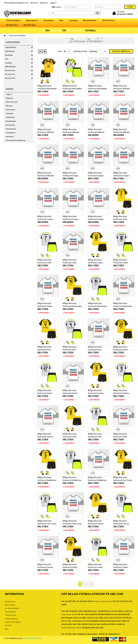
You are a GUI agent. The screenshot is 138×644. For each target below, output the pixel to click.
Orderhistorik (10, 117)
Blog (7, 629)
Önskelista (9, 114)
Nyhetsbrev (10, 137)
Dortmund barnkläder (17, 36)
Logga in (53, 3)
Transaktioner (11, 133)
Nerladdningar (11, 121)
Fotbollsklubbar (10, 47)
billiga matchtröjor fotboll (71, 628)
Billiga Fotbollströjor (103, 601)
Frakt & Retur (10, 605)
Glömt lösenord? (12, 102)
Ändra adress (10, 110)
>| (92, 584)
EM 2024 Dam (10, 78)
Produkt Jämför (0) (121, 51)
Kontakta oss (10, 602)
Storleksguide (10, 612)
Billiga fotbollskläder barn (33, 638)
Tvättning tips (11, 615)
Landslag (8, 63)
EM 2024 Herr (10, 74)
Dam (7, 59)
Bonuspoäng (10, 125)
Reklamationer (11, 129)
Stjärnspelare (10, 51)
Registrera (44, 3)
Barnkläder (9, 55)
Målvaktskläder (10, 67)
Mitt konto (34, 3)
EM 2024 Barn (10, 71)
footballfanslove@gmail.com (16, 3)
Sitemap (8, 625)
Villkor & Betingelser (13, 622)
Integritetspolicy (11, 619)
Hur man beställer (12, 608)
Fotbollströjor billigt (69, 614)
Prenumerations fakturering (15, 140)
